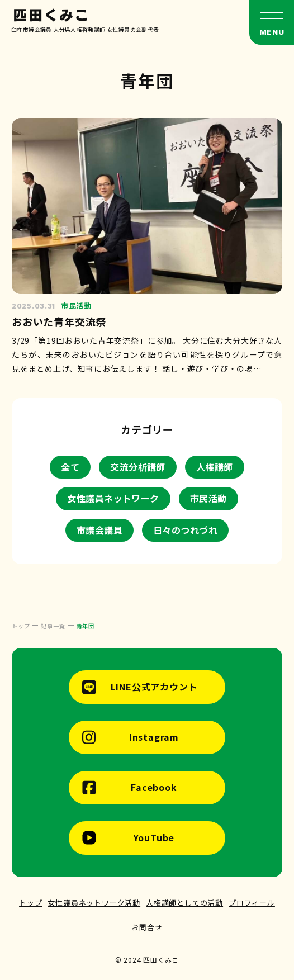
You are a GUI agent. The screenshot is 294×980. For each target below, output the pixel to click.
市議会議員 (99, 530)
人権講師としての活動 (184, 903)
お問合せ (147, 927)
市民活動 (208, 498)
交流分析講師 (138, 467)
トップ (30, 903)
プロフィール (252, 903)
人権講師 (215, 467)
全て (70, 467)
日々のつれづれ (185, 530)
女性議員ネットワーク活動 (94, 903)
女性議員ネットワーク (113, 498)
